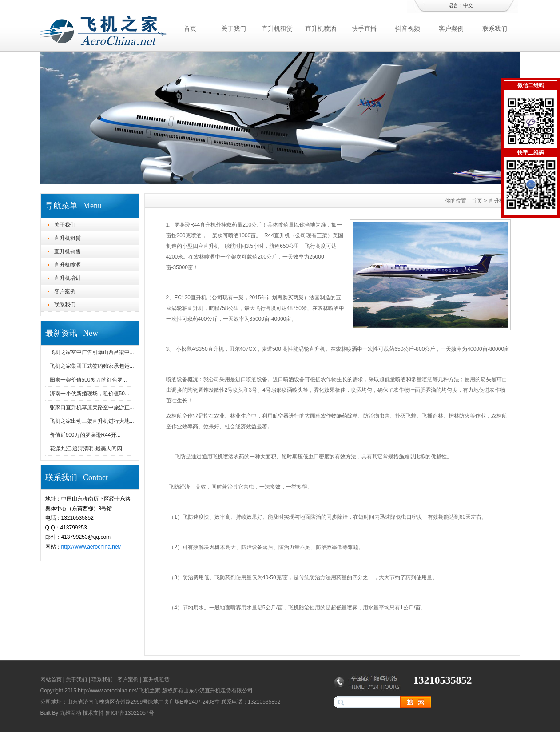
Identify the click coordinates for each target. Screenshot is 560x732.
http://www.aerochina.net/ (91, 547)
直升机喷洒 (321, 28)
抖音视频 (408, 28)
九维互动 (71, 713)
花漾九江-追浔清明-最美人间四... (88, 449)
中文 (468, 5)
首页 (190, 28)
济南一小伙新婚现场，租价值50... (89, 394)
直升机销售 (68, 251)
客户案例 (451, 28)
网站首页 (51, 680)
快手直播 (364, 28)
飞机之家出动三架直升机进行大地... (92, 421)
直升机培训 (68, 278)
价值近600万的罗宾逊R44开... (85, 435)
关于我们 (234, 28)
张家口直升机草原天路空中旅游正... (92, 407)
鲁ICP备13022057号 (129, 713)
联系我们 (495, 28)
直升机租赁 (277, 28)
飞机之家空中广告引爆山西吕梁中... (92, 352)
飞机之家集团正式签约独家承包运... (92, 366)
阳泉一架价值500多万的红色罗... (88, 380)
